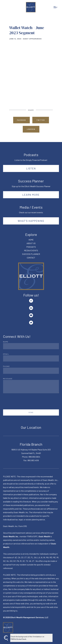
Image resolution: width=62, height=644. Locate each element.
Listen (31, 168)
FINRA (30, 536)
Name (6, 342)
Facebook (21, 120)
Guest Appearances (32, 39)
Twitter (41, 120)
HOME (31, 240)
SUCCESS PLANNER (31, 254)
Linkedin (31, 129)
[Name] (31, 346)
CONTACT (31, 258)
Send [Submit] (31, 412)
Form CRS (23, 526)
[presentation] (22, 401)
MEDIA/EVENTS (31, 250)
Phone (6, 366)
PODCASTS (31, 247)
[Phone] (31, 371)
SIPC (36, 536)
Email (6, 354)
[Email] (31, 358)
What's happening (31, 221)
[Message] (31, 387)
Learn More (31, 195)
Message (8, 379)
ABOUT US (31, 243)
